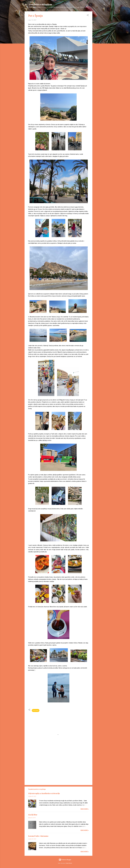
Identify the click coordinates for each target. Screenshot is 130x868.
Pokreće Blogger (65, 860)
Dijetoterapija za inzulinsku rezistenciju (44, 793)
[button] (88, 15)
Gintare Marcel (69, 863)
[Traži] (104, 5)
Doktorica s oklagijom (40, 4)
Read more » (85, 809)
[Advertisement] (100, 39)
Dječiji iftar (33, 815)
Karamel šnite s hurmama (38, 836)
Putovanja (36, 710)
